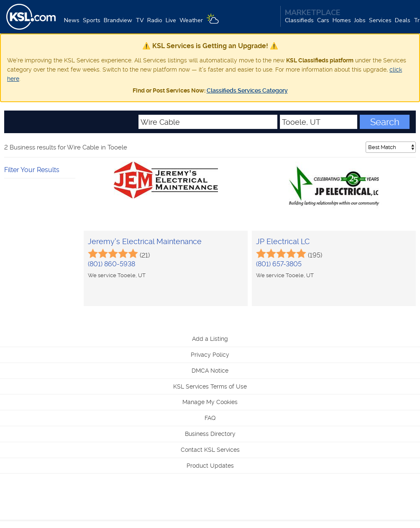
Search (385, 122)
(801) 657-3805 (279, 264)
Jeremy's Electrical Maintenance (145, 241)
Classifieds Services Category (247, 90)
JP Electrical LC (283, 241)
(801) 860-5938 (111, 264)
